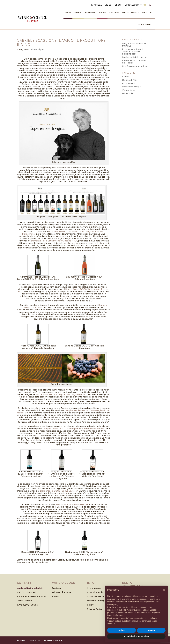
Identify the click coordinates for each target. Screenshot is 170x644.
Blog (118, 5)
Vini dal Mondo (131, 13)
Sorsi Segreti (146, 24)
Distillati (148, 13)
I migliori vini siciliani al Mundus (134, 45)
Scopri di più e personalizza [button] (136, 636)
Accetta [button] (151, 630)
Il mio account (133, 5)
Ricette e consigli (131, 87)
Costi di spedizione (97, 592)
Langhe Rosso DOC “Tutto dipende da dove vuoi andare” (74, 429)
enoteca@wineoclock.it (30, 588)
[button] (164, 590)
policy (90, 605)
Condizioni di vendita (99, 596)
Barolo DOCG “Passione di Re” (72, 504)
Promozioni (128, 83)
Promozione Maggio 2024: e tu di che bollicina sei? (133, 51)
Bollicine (90, 13)
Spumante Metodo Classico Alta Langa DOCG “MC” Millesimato (63, 233)
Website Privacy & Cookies (101, 601)
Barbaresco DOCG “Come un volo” (59, 491)
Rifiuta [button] (122, 630)
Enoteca (96, 5)
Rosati (102, 13)
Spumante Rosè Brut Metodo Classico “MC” (53, 241)
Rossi (68, 13)
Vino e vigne (37, 49)
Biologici (114, 13)
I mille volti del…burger (135, 57)
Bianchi (78, 13)
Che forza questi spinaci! (135, 66)
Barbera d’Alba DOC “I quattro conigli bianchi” (61, 394)
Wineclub (127, 93)
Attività (126, 77)
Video (108, 5)
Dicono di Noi (129, 80)
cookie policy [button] (113, 604)
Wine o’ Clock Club (62, 592)
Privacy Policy (95, 609)
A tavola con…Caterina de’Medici (134, 62)
